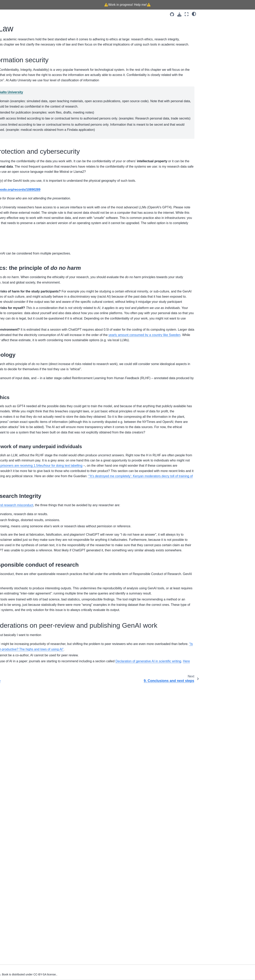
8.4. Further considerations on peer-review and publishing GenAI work (227, 83)
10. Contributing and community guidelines (25, 146)
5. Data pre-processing (20, 112)
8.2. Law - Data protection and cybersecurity (223, 31)
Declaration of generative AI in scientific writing (133, 941)
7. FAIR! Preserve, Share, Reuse (26, 124)
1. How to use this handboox (23, 86)
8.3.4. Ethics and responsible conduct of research (226, 72)
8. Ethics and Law (17, 130)
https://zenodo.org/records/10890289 (123, 260)
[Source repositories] (172, 14)
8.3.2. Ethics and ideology (224, 57)
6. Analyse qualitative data (22, 118)
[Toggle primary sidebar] (58, 14)
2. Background (14, 93)
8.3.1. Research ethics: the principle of (230, 48)
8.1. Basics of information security (228, 22)
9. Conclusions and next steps (24, 137)
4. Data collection (16, 105)
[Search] (25, 70)
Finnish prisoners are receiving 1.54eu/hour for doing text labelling (104, 658)
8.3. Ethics (211, 39)
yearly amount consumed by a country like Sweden (108, 470)
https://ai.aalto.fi (92, 278)
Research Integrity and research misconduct (112, 708)
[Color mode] (194, 14)
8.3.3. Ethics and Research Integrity (230, 63)
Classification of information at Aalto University (97, 113)
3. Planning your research (22, 99)
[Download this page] (179, 14)
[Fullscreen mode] (187, 14)
